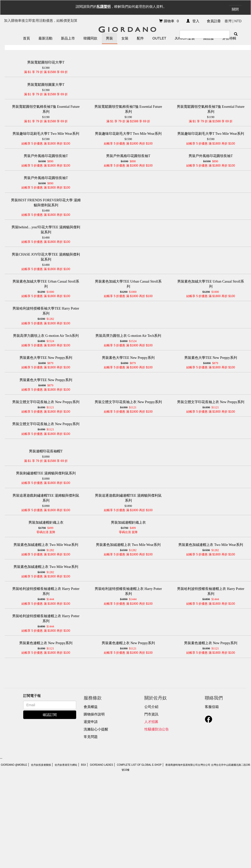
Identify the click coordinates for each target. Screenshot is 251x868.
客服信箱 (212, 707)
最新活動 (45, 38)
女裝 (125, 38)
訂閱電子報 (32, 696)
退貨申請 (91, 722)
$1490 (46, 205)
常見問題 (91, 737)
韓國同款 (90, 38)
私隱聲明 (104, 7)
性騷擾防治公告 (157, 729)
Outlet (159, 38)
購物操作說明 (94, 714)
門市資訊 (151, 714)
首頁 (26, 38)
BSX (83, 765)
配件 (140, 38)
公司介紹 (151, 707)
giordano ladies (102, 765)
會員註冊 (214, 21)
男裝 (109, 38)
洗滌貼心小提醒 (96, 729)
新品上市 (68, 38)
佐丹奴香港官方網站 (66, 765)
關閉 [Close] (235, 9)
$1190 (46, 112)
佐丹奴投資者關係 (41, 765)
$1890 (46, 454)
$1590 (46, 136)
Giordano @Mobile (14, 765)
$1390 (46, 65)
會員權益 (91, 707)
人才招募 (151, 722)
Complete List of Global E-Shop (139, 765)
